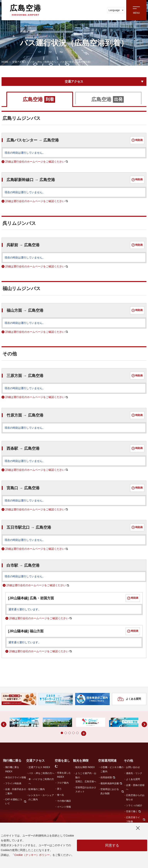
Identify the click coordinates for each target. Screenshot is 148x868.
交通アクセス (19, 62)
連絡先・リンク (134, 773)
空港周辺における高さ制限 (110, 791)
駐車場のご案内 (37, 789)
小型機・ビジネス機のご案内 (112, 769)
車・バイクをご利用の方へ (41, 781)
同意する (112, 845)
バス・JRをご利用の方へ (43, 62)
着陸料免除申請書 (110, 783)
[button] (54, 733)
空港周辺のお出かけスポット (86, 790)
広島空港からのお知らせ (135, 797)
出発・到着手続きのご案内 (16, 791)
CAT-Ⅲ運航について (13, 802)
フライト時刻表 (13, 783)
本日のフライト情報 (16, 777)
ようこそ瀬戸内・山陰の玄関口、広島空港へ (86, 777)
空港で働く (132, 811)
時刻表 (137, 140)
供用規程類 (106, 777)
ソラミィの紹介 (134, 805)
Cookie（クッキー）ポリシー (32, 855)
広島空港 (26, 10)
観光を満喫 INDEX (85, 767)
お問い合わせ (133, 767)
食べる (61, 795)
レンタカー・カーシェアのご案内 (41, 797)
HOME (5, 62)
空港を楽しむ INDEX (64, 775)
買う (59, 789)
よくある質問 (129, 699)
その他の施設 (64, 801)
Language (116, 10)
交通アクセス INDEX (39, 767)
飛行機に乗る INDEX (12, 769)
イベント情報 (64, 807)
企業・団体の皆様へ (135, 787)
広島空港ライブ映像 (133, 819)
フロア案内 (63, 783)
